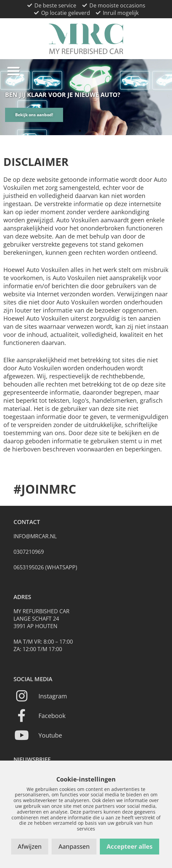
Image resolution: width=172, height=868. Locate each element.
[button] (13, 71)
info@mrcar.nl (35, 536)
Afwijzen (30, 846)
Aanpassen (74, 846)
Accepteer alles (130, 846)
